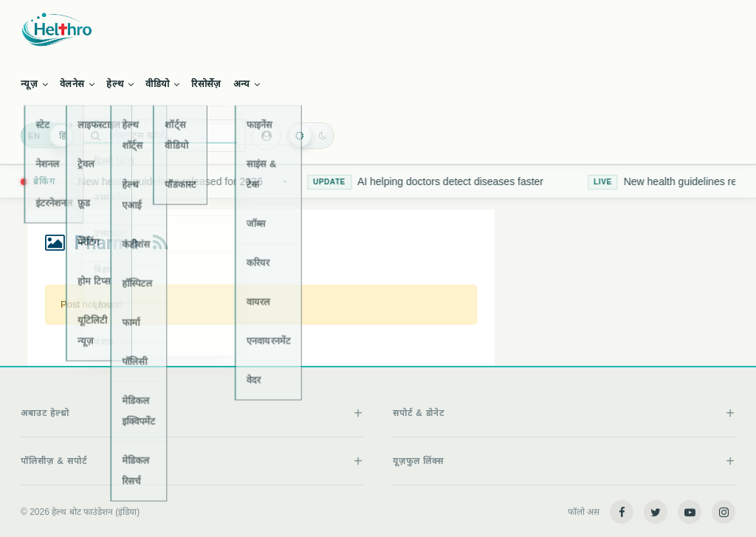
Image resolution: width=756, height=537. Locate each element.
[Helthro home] (378, 30)
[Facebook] (622, 512)
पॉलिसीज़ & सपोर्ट (54, 461)
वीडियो (162, 84)
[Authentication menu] (267, 136)
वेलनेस (77, 84)
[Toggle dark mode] (311, 136)
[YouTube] (690, 512)
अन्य (247, 84)
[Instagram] (724, 512)
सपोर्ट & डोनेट (419, 413)
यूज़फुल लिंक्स (418, 461)
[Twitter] (656, 512)
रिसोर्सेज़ (206, 84)
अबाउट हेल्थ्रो (45, 413)
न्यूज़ (34, 84)
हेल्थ (120, 84)
